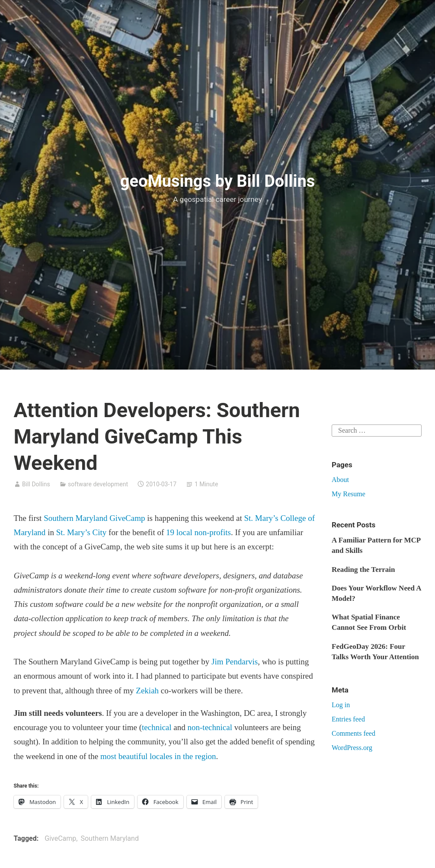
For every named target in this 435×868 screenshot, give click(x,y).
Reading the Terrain (363, 570)
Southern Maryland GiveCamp (94, 518)
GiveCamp (60, 838)
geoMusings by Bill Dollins (218, 181)
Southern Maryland (109, 838)
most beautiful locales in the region (158, 756)
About (340, 480)
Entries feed (348, 719)
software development (98, 484)
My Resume (349, 494)
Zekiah (147, 691)
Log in (341, 705)
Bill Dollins (36, 484)
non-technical (210, 727)
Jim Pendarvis (235, 662)
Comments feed (353, 733)
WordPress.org (352, 748)
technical (157, 727)
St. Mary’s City (82, 532)
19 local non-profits (198, 532)
